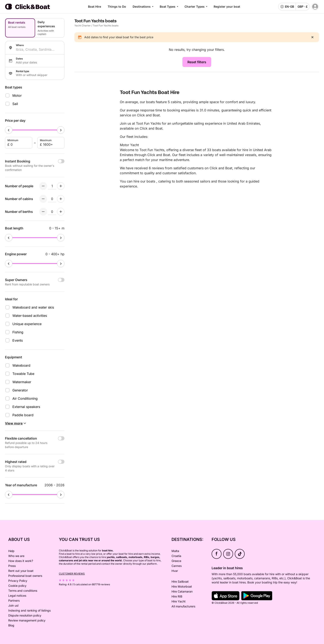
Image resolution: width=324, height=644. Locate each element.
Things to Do (117, 7)
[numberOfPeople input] (52, 186)
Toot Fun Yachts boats (106, 26)
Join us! (13, 605)
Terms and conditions (23, 591)
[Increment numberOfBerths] (61, 212)
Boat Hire (95, 7)
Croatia (176, 556)
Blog (11, 625)
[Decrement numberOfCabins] (43, 199)
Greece (176, 561)
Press (12, 566)
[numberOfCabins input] (52, 199)
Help (11, 551)
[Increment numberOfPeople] (61, 186)
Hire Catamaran (182, 591)
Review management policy (27, 620)
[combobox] (38, 49)
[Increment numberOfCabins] (61, 199)
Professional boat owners (25, 576)
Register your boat (227, 7)
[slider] (9, 130)
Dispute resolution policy (25, 615)
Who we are (16, 556)
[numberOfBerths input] (52, 212)
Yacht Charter (83, 26)
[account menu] (315, 7)
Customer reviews (72, 574)
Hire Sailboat (180, 581)
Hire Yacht (179, 601)
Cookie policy (17, 586)
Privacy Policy (18, 581)
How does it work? (21, 561)
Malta (175, 551)
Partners (14, 600)
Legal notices (17, 596)
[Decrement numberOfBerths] (43, 212)
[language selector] (287, 7)
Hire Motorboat (182, 586)
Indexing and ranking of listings (29, 610)
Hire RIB (177, 596)
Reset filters (197, 62)
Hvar (175, 571)
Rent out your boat (21, 571)
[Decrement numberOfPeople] (43, 186)
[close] (312, 37)
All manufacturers (183, 606)
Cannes (177, 566)
